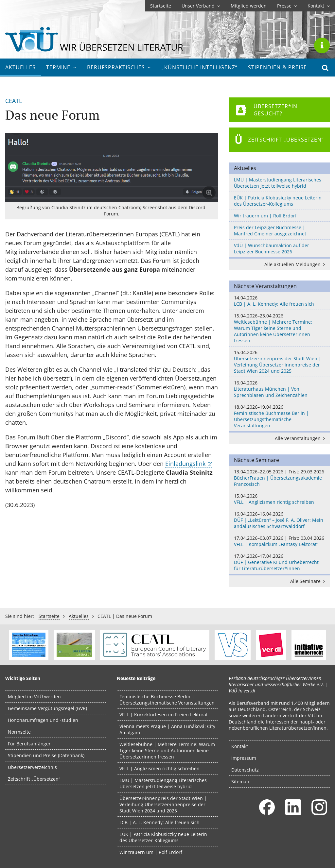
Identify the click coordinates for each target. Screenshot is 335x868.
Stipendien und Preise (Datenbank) (46, 755)
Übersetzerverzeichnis (32, 767)
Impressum (244, 758)
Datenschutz (245, 770)
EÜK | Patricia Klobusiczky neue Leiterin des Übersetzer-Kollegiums (278, 201)
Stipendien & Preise (277, 67)
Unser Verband (201, 6)
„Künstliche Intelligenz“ (200, 67)
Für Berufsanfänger (29, 744)
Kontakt (319, 6)
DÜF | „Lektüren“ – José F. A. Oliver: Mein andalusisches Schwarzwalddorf (279, 520)
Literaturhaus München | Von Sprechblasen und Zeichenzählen (279, 389)
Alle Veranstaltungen (301, 438)
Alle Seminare (309, 581)
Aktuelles (20, 67)
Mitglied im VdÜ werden (34, 697)
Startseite (161, 6)
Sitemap (240, 782)
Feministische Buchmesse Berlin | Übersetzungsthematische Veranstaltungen (279, 416)
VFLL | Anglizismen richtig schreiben (279, 499)
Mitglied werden (249, 6)
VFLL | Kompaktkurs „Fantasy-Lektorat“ (279, 541)
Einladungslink (185, 464)
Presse (287, 6)
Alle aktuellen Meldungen (296, 264)
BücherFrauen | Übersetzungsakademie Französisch (279, 478)
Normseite (19, 732)
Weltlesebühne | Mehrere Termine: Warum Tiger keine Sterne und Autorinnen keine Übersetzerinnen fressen (279, 328)
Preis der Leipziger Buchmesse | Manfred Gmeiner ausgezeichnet (270, 230)
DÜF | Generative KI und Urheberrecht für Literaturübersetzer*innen (279, 562)
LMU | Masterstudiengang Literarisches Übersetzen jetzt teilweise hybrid (278, 183)
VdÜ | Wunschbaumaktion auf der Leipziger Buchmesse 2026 (272, 248)
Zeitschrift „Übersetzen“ (34, 779)
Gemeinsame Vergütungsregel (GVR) (47, 708)
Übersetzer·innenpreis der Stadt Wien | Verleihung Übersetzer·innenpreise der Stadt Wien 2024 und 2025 (279, 362)
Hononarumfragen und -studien (43, 720)
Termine (61, 67)
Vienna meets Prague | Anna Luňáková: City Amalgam (167, 729)
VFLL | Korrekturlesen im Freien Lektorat (164, 715)
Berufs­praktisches (119, 67)
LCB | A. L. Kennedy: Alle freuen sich (279, 301)
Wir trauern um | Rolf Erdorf (265, 216)
